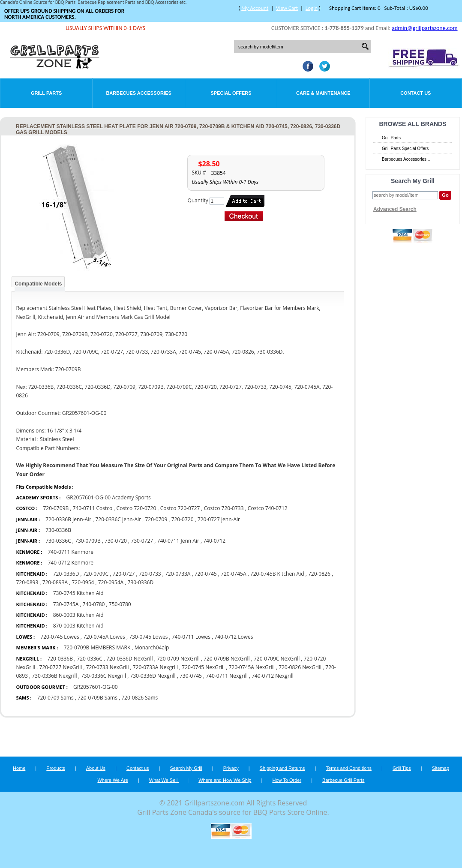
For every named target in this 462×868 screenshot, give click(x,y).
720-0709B (56, 508)
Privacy (231, 768)
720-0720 (183, 519)
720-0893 (27, 582)
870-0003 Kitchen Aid (78, 626)
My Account (255, 8)
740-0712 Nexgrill (273, 676)
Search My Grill (186, 768)
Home (19, 768)
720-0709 (156, 519)
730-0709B (88, 541)
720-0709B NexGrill (227, 659)
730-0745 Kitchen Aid (78, 593)
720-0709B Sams (98, 698)
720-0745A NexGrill (251, 667)
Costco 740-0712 (268, 508)
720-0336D (66, 574)
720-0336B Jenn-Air (68, 519)
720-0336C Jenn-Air (118, 519)
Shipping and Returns (282, 768)
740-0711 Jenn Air (179, 541)
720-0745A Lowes (104, 637)
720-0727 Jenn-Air (219, 519)
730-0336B (58, 530)
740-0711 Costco (92, 508)
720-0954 (83, 582)
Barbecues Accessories (138, 93)
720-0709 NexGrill (178, 659)
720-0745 (206, 574)
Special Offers (231, 93)
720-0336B (60, 659)
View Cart (287, 8)
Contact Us (415, 93)
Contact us (138, 768)
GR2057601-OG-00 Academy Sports (109, 497)
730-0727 (142, 541)
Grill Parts (46, 93)
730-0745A (66, 604)
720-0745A (233, 574)
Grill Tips (402, 768)
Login (312, 8)
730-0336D (141, 582)
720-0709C (96, 574)
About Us (96, 768)
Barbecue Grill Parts (343, 780)
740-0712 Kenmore (70, 563)
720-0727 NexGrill (61, 667)
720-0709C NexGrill (277, 659)
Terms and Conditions (349, 768)
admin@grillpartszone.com (424, 28)
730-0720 (116, 541)
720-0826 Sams (139, 698)
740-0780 (94, 604)
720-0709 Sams (55, 698)
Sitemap (441, 768)
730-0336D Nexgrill (153, 676)
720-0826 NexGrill (300, 667)
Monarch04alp (152, 647)
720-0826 (319, 574)
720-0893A (55, 582)
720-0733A (178, 574)
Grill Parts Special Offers (405, 149)
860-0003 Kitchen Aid (78, 615)
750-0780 (120, 604)
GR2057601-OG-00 (96, 687)
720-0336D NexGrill (130, 659)
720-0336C (89, 659)
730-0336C (58, 541)
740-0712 (214, 541)
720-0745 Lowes (60, 637)
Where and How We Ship (225, 780)
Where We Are (112, 780)
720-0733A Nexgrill (155, 667)
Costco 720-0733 (224, 508)
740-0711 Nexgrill (227, 676)
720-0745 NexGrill (203, 667)
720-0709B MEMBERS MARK (97, 647)
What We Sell (164, 780)
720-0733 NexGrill (108, 667)
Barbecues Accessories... (406, 159)
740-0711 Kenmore (70, 552)
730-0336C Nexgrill (104, 676)
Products (55, 768)
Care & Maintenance (323, 93)
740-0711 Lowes (191, 637)
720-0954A (111, 582)
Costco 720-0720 (136, 508)
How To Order (287, 780)
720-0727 (124, 574)
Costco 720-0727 (180, 508)
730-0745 (191, 676)
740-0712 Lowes (234, 637)
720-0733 (150, 574)
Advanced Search (395, 209)
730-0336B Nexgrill (54, 676)
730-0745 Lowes (148, 637)
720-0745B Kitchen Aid (277, 574)
